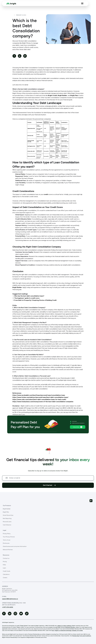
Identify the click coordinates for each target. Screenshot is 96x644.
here (53, 630)
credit (46, 194)
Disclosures (6, 543)
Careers (5, 578)
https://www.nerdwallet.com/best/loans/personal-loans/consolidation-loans (39, 395)
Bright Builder (62, 95)
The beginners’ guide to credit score (27, 298)
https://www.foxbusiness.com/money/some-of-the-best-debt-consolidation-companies (43, 402)
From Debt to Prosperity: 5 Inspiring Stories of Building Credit (35, 300)
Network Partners (8, 550)
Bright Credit (53, 95)
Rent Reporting (7, 518)
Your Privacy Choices (9, 537)
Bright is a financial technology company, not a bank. (69, 630)
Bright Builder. (17, 287)
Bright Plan (74, 95)
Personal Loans (7, 522)
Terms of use (7, 540)
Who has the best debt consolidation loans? (29, 296)
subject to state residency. (65, 626)
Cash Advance (7, 525)
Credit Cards (7, 571)
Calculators (6, 574)
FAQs (4, 565)
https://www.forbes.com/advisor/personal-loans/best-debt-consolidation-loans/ (40, 397)
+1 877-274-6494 (8, 607)
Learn (4, 568)
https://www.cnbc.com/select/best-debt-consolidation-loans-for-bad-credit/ (39, 399)
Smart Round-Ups (8, 515)
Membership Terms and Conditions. (82, 636)
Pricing (5, 562)
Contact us (6, 558)
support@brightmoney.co (10, 599)
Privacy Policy (7, 534)
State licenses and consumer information (15, 546)
